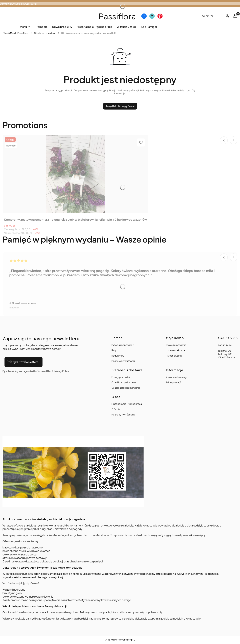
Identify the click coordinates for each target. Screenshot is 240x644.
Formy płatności (121, 377)
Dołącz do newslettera (23, 362)
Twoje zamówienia (176, 345)
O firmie (116, 409)
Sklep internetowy (119, 640)
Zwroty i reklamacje (177, 377)
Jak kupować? (174, 382)
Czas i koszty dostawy (124, 382)
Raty (114, 350)
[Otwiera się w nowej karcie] (144, 16)
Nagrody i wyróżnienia (123, 414)
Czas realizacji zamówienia (126, 388)
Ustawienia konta (175, 350)
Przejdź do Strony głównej (120, 106)
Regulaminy (118, 356)
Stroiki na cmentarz (45, 33)
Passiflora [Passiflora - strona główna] (117, 16)
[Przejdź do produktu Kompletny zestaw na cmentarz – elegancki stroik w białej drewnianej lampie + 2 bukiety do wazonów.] (75, 174)
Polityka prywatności (123, 361)
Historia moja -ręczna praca (127, 404)
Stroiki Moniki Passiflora (15, 33)
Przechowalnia (174, 356)
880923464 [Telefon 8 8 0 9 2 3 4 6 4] (225, 345)
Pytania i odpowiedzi (123, 345)
